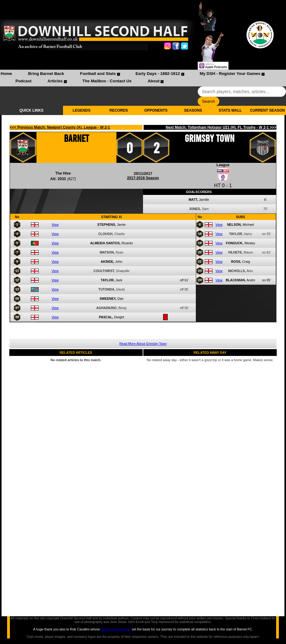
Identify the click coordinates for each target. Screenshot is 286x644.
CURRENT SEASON (267, 110)
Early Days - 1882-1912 (158, 74)
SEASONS (193, 110)
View (55, 225)
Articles (55, 81)
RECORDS (119, 110)
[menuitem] (6, 74)
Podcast (23, 81)
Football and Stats (98, 74)
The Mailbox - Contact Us (107, 81)
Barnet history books (116, 629)
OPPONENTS (156, 110)
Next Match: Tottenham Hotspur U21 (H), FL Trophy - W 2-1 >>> (221, 127)
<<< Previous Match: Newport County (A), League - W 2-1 (60, 127)
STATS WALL (230, 110)
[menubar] (143, 78)
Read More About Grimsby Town (143, 344)
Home (6, 74)
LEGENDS (82, 110)
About (154, 81)
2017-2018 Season (143, 178)
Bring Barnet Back (46, 74)
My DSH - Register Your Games (230, 74)
